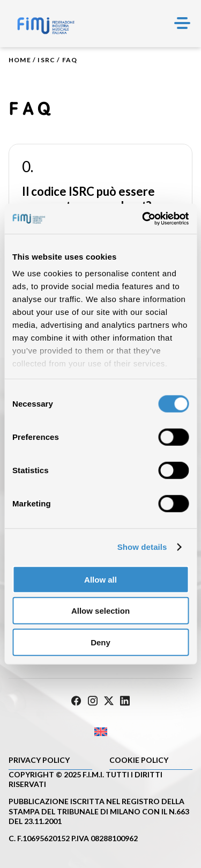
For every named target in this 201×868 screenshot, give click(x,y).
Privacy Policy (39, 760)
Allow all (100, 579)
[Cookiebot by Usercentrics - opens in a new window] (143, 219)
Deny (100, 642)
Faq (70, 60)
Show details (142, 547)
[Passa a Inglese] (100, 731)
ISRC (46, 60)
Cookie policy (139, 760)
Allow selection (100, 611)
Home (20, 60)
